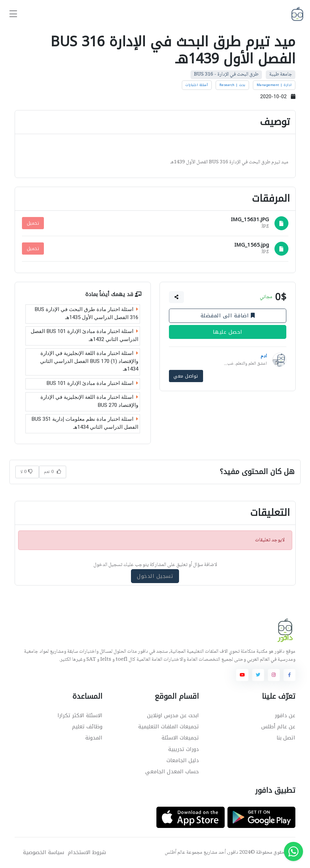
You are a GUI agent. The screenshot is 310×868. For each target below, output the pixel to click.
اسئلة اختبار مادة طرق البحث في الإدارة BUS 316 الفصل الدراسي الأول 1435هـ (86, 314)
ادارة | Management (274, 85)
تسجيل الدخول (155, 576)
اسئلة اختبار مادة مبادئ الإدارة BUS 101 (92, 383)
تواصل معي (186, 376)
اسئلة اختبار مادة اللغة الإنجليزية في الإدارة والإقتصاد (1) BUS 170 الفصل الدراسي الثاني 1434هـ (89, 361)
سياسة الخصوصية (44, 852)
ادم (264, 356)
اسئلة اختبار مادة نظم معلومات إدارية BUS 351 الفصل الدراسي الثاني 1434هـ (85, 423)
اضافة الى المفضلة (227, 316)
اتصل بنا (286, 738)
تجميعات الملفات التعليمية (169, 727)
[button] (176, 297)
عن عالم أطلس (278, 727)
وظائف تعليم (87, 727)
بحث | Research (232, 85)
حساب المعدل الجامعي (172, 772)
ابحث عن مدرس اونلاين (173, 715)
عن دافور (285, 715)
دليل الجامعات (183, 760)
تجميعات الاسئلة (180, 738)
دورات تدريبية (184, 749)
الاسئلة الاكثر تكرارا (80, 715)
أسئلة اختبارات (197, 85)
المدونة (94, 738)
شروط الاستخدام (87, 852)
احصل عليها (228, 332)
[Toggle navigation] (13, 14)
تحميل (33, 223)
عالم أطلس (175, 853)
